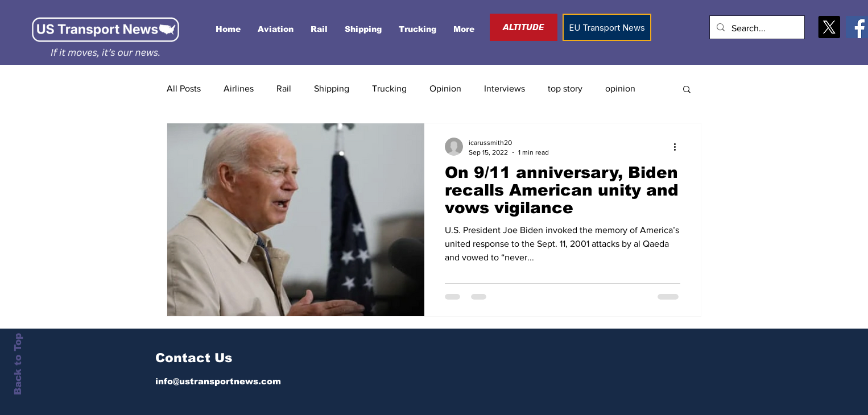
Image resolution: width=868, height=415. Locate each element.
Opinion (445, 88)
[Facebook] (857, 27)
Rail (284, 88)
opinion (620, 88)
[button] (687, 90)
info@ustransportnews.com (218, 381)
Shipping (332, 88)
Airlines (239, 88)
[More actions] (679, 147)
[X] (829, 27)
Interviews (505, 88)
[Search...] (756, 29)
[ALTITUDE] (524, 27)
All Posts (184, 88)
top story (565, 88)
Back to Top (18, 364)
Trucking (389, 88)
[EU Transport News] (607, 27)
